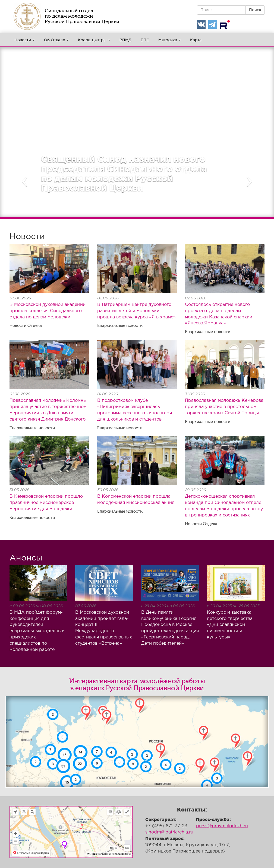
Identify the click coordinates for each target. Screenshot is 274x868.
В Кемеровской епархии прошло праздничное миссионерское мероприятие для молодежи (46, 503)
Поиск (255, 10)
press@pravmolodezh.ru (222, 826)
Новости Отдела (26, 325)
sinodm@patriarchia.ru (169, 832)
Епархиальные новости (120, 325)
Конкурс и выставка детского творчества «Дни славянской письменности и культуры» (230, 625)
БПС (145, 40)
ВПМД (125, 40)
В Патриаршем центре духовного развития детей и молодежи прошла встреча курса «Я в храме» (136, 311)
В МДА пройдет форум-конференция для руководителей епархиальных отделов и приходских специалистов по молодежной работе (37, 631)
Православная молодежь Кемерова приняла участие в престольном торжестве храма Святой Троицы (224, 407)
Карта (196, 40)
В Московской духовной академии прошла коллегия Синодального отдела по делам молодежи (48, 311)
